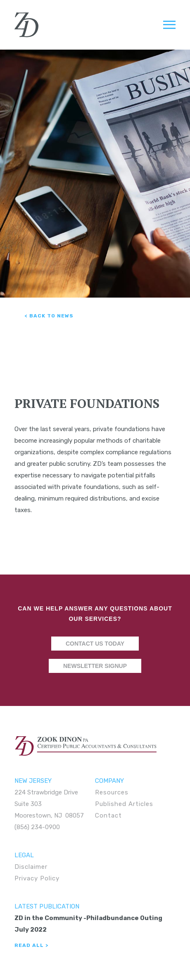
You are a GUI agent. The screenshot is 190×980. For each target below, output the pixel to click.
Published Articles (124, 804)
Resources (112, 792)
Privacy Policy (37, 878)
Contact (108, 815)
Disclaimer (31, 867)
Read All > (31, 945)
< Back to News (49, 316)
